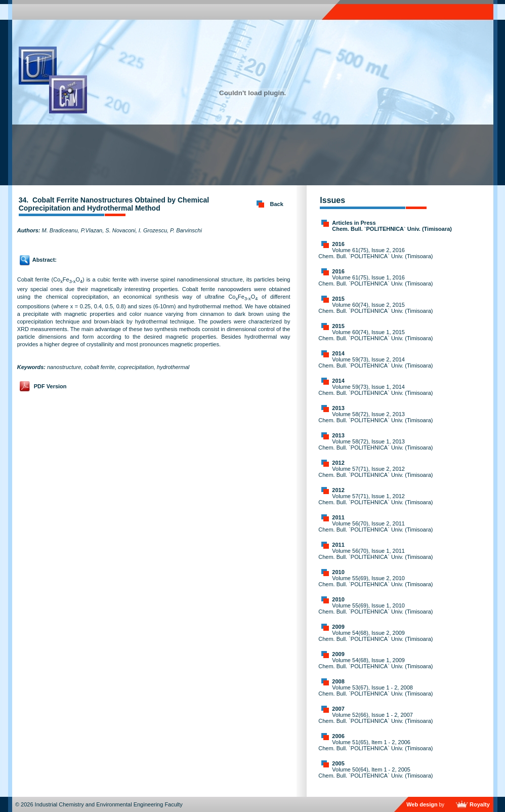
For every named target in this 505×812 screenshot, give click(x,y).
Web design (422, 804)
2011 (338, 517)
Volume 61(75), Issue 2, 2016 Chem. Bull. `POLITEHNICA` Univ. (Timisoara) (375, 253)
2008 (338, 681)
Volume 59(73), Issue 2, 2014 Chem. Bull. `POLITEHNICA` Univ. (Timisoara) (375, 362)
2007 (338, 709)
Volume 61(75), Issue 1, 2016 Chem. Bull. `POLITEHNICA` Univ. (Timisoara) (375, 280)
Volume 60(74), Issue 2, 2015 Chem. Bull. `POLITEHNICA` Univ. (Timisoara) (375, 308)
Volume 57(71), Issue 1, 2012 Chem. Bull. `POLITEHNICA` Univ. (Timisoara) (375, 499)
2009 (338, 627)
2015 (338, 299)
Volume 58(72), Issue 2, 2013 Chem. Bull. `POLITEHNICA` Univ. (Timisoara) (375, 417)
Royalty (480, 804)
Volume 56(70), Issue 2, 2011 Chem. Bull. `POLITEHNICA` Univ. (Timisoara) (375, 526)
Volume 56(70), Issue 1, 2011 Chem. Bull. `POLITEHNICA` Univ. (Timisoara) (375, 554)
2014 (338, 353)
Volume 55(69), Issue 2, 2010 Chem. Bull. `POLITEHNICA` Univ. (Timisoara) (375, 581)
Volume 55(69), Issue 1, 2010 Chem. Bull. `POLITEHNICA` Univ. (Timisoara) (375, 608)
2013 (338, 408)
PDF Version (50, 386)
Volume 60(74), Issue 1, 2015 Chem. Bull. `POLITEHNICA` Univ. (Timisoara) (375, 335)
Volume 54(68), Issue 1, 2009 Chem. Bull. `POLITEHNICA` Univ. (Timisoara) (375, 663)
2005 (338, 763)
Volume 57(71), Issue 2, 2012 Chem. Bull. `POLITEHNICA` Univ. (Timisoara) (375, 472)
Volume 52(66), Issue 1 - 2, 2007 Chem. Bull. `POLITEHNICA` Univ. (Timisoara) (375, 718)
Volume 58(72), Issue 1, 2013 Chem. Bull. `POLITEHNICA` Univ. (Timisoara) (375, 444)
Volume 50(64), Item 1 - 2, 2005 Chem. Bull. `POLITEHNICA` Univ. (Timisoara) (375, 773)
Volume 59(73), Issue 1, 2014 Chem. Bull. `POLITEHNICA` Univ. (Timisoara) (375, 390)
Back (277, 204)
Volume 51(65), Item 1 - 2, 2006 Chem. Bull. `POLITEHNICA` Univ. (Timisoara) (375, 745)
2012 (338, 463)
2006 (338, 736)
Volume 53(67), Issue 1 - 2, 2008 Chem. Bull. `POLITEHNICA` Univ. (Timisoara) (375, 691)
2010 (338, 572)
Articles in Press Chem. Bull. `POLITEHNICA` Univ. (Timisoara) (392, 226)
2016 (338, 244)
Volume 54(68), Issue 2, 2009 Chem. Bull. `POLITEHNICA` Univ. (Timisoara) (375, 636)
